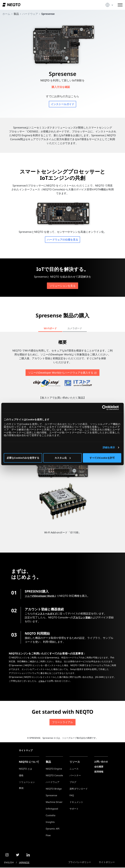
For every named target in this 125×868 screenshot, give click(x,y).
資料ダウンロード (79, 789)
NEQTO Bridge (54, 789)
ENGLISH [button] (9, 863)
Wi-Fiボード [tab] (50, 329)
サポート (74, 809)
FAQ (72, 796)
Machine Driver (54, 802)
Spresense (51, 796)
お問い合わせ (101, 762)
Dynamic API (53, 829)
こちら (42, 682)
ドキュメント (76, 802)
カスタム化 (63, 458)
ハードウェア (53, 782)
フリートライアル (62, 723)
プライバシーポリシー (80, 863)
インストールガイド (63, 104)
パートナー (75, 776)
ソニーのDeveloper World (41, 596)
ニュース (74, 769)
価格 (21, 776)
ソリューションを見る (62, 286)
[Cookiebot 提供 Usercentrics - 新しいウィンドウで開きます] (107, 408)
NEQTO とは (25, 769)
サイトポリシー (107, 863)
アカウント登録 (82, 618)
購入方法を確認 (61, 87)
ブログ (73, 782)
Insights (50, 822)
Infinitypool (52, 809)
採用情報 (99, 772)
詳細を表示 (109, 447)
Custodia (51, 816)
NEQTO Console (54, 776)
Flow (48, 836)
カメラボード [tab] (75, 329)
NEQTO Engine (54, 769)
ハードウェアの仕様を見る (62, 240)
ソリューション (27, 782)
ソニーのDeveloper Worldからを (62, 373)
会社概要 (99, 767)
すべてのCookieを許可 (102, 458)
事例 (21, 788)
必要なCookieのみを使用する (23, 458)
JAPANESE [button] (24, 863)
